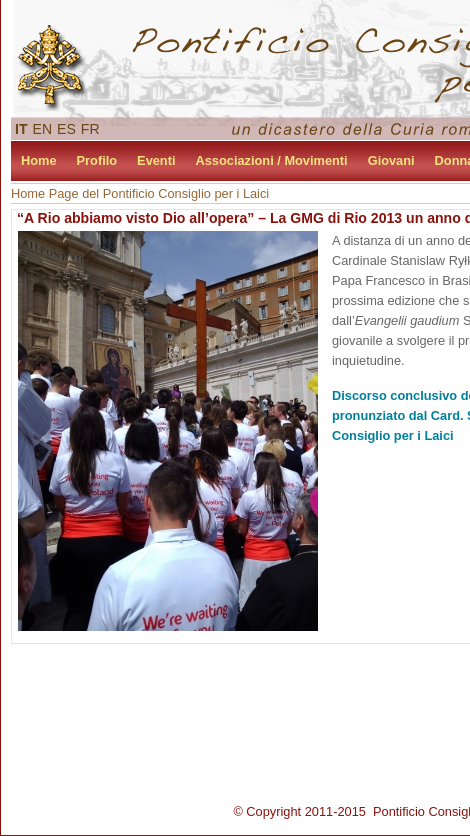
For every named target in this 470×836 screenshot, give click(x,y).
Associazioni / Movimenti (272, 160)
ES (66, 129)
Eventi (156, 160)
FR (90, 129)
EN (43, 129)
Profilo (97, 160)
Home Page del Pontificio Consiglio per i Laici (140, 193)
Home (39, 160)
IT (21, 129)
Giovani (391, 160)
